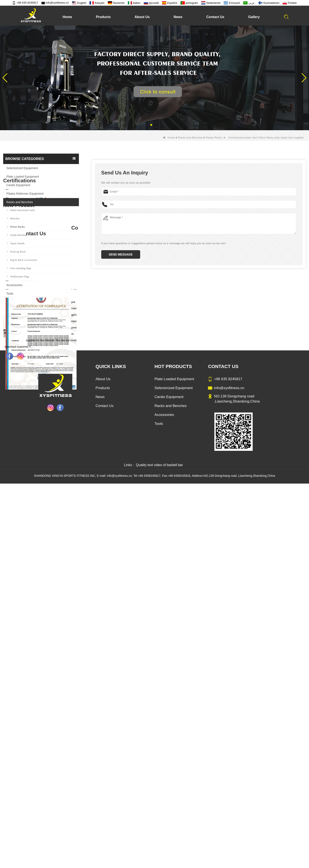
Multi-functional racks (21, 210)
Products (103, 17)
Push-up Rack (16, 252)
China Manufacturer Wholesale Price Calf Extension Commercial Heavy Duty (50, 591)
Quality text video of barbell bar (159, 849)
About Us (142, 17)
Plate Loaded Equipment (23, 177)
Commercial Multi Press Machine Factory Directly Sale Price (50, 565)
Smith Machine (17, 235)
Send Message (121, 254)
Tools (10, 294)
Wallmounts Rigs (18, 276)
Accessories (14, 285)
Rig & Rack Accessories (22, 260)
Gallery (254, 17)
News (178, 17)
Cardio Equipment (18, 185)
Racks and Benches (190, 138)
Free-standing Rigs (19, 268)
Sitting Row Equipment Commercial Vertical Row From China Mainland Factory (50, 539)
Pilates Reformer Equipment (25, 194)
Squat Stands (16, 243)
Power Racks (214, 138)
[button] (151, 125)
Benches (13, 218)
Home (67, 17)
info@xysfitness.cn (55, 3)
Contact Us (215, 17)
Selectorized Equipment (22, 168)
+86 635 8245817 (25, 3)
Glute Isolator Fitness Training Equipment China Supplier (50, 616)
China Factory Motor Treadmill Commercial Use (50, 642)
